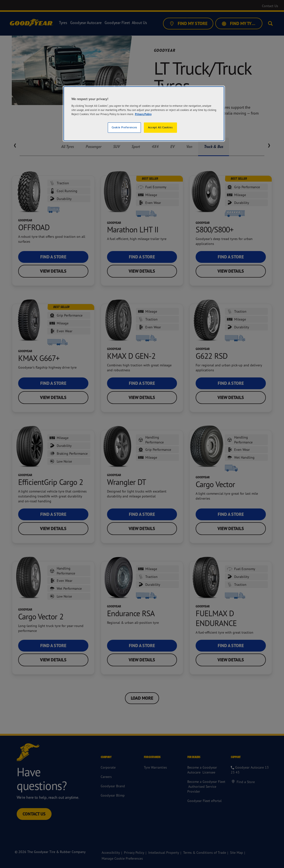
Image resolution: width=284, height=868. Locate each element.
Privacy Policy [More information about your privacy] (143, 114)
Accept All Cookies (160, 127)
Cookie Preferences (124, 127)
